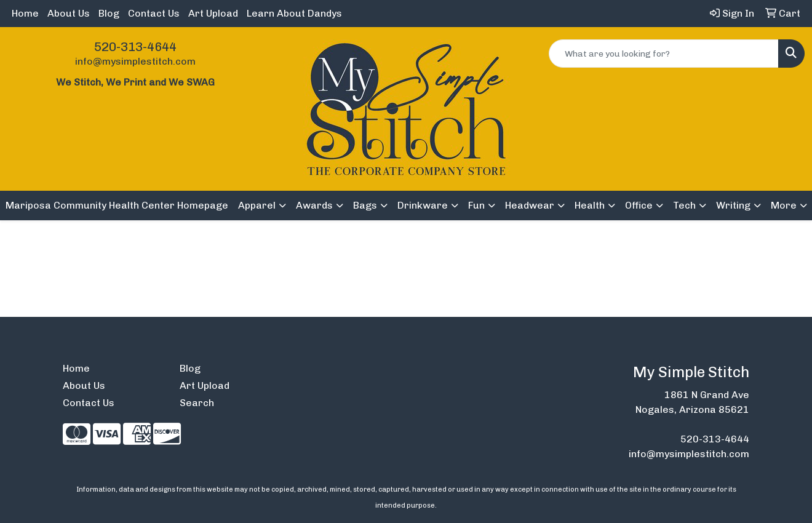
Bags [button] (365, 205)
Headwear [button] (530, 205)
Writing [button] (733, 205)
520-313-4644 (135, 47)
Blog (109, 13)
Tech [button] (684, 205)
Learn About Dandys (294, 13)
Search (197, 403)
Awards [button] (314, 205)
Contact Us (154, 13)
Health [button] (590, 205)
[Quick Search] (664, 54)
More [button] (784, 205)
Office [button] (639, 205)
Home (25, 13)
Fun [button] (476, 205)
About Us (69, 13)
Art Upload (213, 13)
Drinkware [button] (423, 205)
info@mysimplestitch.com (135, 61)
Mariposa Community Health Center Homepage (117, 205)
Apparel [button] (257, 205)
